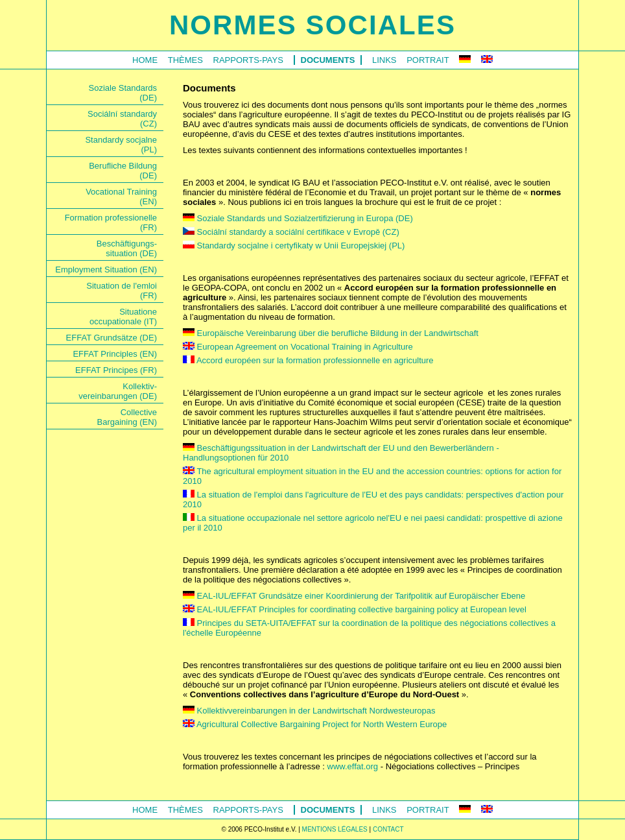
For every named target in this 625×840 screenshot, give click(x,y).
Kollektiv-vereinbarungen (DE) (118, 391)
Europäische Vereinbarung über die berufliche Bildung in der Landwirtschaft (331, 333)
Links (384, 60)
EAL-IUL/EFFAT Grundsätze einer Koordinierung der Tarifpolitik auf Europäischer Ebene (354, 596)
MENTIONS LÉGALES (335, 829)
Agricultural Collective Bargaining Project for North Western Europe (315, 724)
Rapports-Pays (248, 60)
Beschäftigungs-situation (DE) (127, 248)
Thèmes (185, 60)
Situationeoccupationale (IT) (123, 317)
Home (145, 60)
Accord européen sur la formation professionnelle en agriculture (308, 360)
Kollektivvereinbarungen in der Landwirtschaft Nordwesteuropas (309, 711)
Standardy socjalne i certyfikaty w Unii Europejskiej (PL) (294, 246)
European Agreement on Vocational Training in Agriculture (298, 347)
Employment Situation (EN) (106, 270)
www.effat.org (353, 766)
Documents (328, 60)
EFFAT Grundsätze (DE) (112, 338)
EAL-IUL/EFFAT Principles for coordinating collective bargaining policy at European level (355, 609)
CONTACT (388, 829)
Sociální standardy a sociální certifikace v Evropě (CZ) (291, 232)
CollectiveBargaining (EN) (127, 417)
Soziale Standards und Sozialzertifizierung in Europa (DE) (298, 218)
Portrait (428, 60)
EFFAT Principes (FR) (116, 370)
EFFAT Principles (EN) (115, 354)
